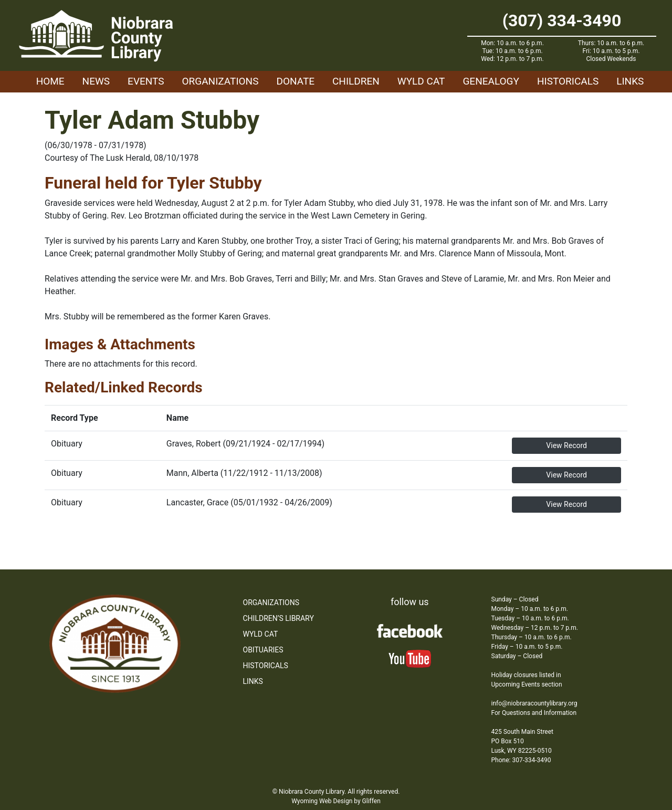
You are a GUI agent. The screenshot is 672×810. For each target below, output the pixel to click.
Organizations (220, 81)
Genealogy (491, 81)
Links (630, 81)
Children (356, 81)
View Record (566, 445)
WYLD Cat (421, 81)
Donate (295, 81)
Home (50, 81)
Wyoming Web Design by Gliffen (336, 801)
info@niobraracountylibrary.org (534, 703)
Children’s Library (279, 618)
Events (146, 81)
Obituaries (263, 650)
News (96, 81)
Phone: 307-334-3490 (521, 760)
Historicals (568, 81)
